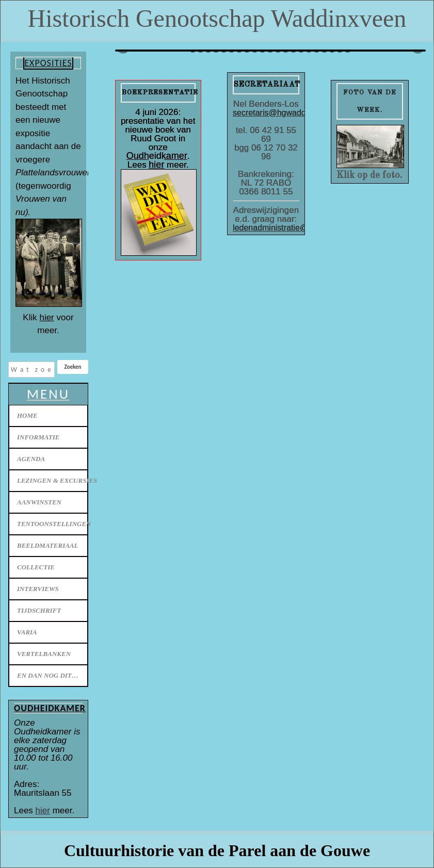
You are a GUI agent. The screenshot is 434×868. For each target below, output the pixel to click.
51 (278, 50)
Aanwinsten (39, 502)
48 (255, 50)
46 (239, 50)
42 (208, 50)
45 (231, 50)
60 (348, 50)
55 (309, 50)
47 (247, 50)
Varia (27, 632)
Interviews (38, 589)
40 (193, 50)
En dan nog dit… (48, 675)
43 (216, 50)
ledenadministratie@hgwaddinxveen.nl (303, 228)
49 (262, 50)
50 (270, 50)
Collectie (36, 567)
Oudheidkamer (157, 156)
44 (224, 50)
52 (286, 50)
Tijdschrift (39, 610)
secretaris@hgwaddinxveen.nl (288, 113)
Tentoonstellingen (52, 524)
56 (317, 50)
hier (46, 317)
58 (332, 50)
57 (324, 50)
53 (293, 50)
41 (200, 50)
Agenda (31, 459)
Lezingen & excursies (52, 480)
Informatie (38, 437)
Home (27, 415)
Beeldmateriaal (47, 545)
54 (301, 50)
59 (340, 50)
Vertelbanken (44, 654)
